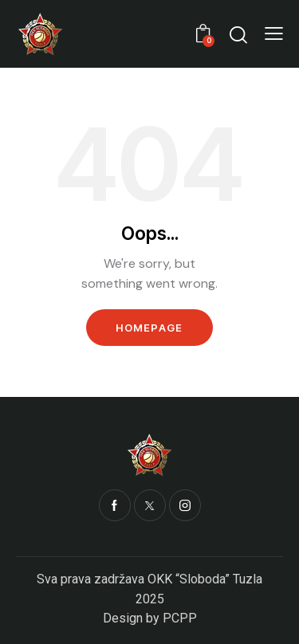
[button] (274, 33)
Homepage (149, 328)
